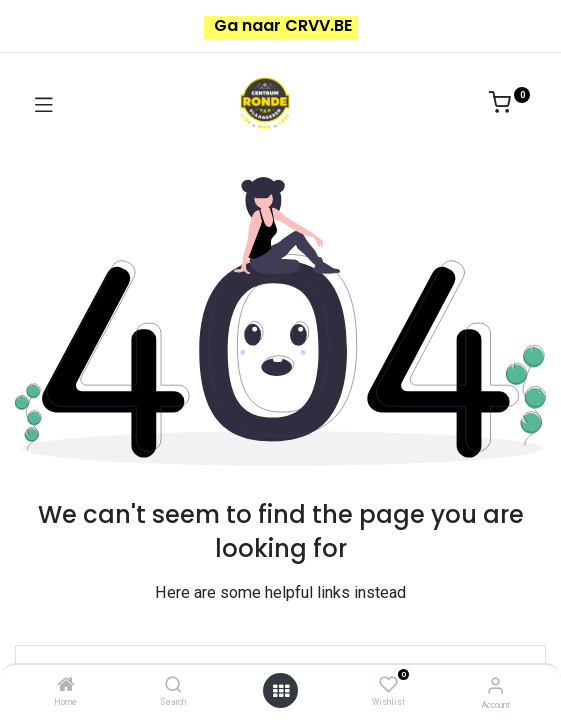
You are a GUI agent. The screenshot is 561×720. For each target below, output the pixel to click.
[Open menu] (281, 691)
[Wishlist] (388, 685)
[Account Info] (495, 685)
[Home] (66, 686)
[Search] (173, 686)
